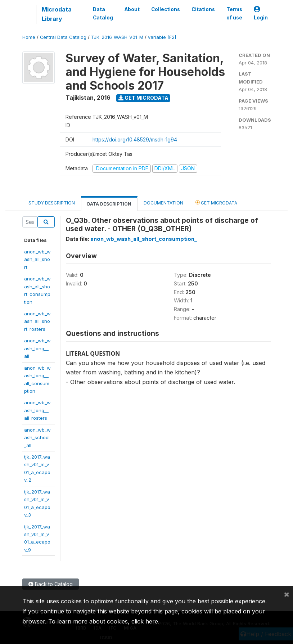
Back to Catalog (51, 584)
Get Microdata (143, 98)
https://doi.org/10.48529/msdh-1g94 (135, 139)
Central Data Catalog (63, 37)
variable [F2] (162, 37)
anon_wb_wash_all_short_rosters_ (37, 321)
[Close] (287, 594)
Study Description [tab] (52, 203)
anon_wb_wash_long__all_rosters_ (37, 410)
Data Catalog (103, 13)
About (132, 9)
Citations (203, 9)
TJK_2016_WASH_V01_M (117, 37)
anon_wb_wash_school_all (37, 438)
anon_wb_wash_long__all (37, 348)
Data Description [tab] (109, 204)
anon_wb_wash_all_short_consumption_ (144, 239)
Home (29, 37)
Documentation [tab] (163, 203)
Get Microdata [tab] (216, 202)
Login (261, 13)
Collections (166, 9)
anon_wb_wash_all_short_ (37, 259)
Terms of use (234, 13)
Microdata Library (57, 14)
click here (145, 621)
